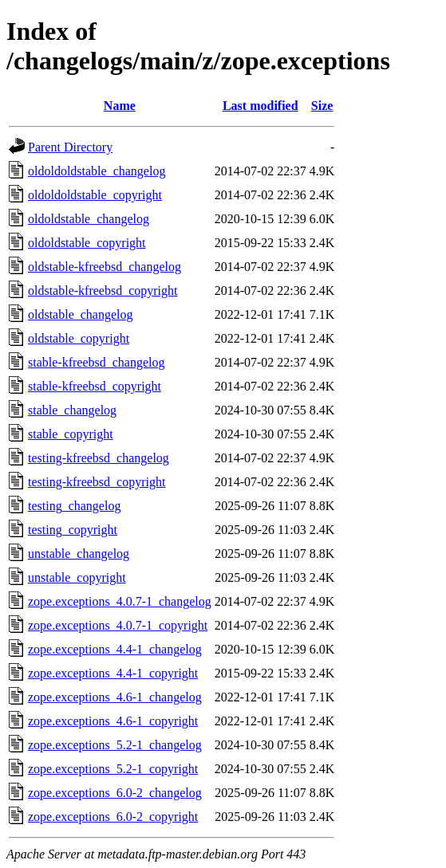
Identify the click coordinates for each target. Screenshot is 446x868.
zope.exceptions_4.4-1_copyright (113, 673)
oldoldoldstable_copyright (95, 195)
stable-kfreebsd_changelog (96, 362)
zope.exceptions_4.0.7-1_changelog (120, 601)
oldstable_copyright (79, 338)
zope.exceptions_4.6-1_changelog (115, 697)
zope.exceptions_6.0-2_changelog (115, 793)
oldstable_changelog (81, 314)
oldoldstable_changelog (89, 219)
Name (120, 106)
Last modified (260, 106)
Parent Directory (70, 147)
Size (322, 106)
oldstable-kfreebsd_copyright (103, 291)
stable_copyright (71, 434)
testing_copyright (73, 530)
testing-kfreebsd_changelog (99, 458)
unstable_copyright (77, 577)
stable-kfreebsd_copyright (95, 386)
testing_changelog (74, 506)
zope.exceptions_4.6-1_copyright (113, 721)
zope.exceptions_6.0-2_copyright (113, 817)
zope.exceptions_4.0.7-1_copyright (118, 625)
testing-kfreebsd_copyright (97, 482)
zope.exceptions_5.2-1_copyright (113, 769)
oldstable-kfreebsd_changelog (105, 267)
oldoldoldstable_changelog (97, 171)
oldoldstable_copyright (87, 243)
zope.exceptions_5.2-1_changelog (115, 745)
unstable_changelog (79, 554)
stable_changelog (72, 410)
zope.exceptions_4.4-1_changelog (115, 649)
